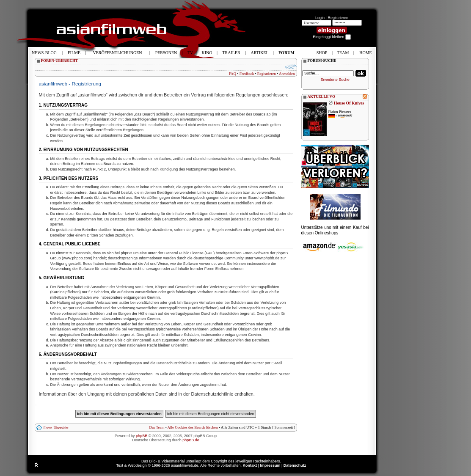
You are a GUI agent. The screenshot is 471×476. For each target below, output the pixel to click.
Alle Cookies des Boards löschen (193, 427)
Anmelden (287, 74)
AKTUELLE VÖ (322, 96)
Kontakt (250, 465)
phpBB (142, 436)
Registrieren (338, 18)
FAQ (233, 74)
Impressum (270, 465)
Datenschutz (295, 465)
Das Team (157, 427)
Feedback (247, 74)
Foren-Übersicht (56, 428)
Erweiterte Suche (335, 80)
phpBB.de (191, 440)
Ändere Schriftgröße (291, 66)
